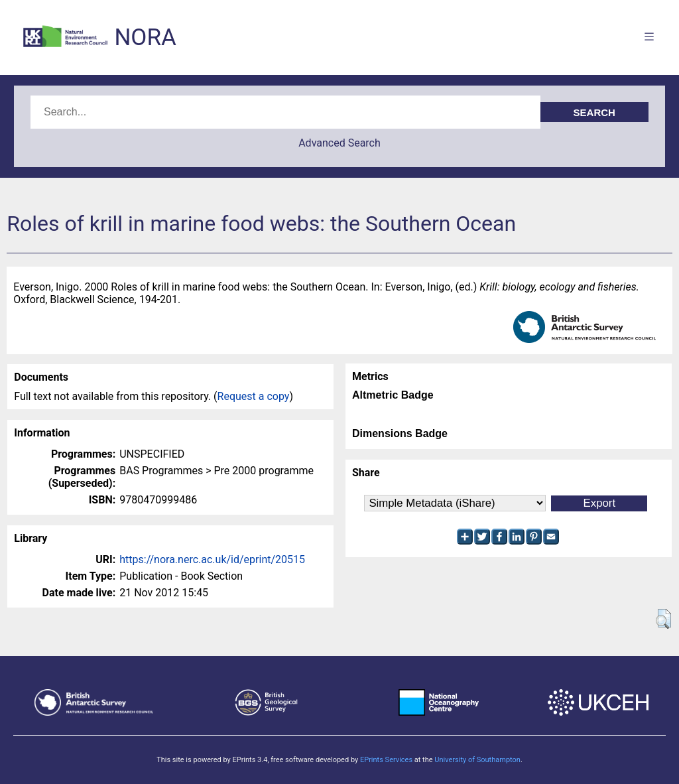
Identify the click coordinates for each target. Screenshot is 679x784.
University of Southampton (477, 760)
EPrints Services (386, 760)
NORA (145, 37)
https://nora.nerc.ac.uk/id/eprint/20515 (212, 559)
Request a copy (254, 396)
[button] (663, 619)
